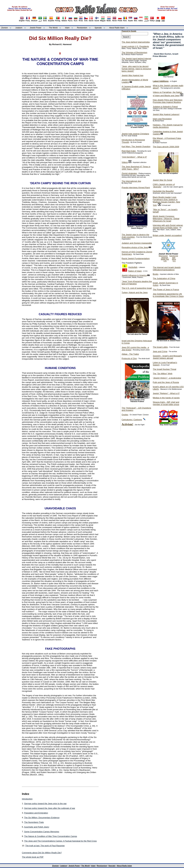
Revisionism (82, 28)
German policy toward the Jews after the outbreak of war (50, 808)
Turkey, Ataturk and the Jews (135, 292)
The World (53, 28)
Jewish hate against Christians (135, 134)
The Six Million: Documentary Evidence (42, 818)
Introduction (27, 799)
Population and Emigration (36, 813)
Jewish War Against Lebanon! (166, 114)
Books (156, 274)
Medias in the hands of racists (166, 398)
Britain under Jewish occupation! (167, 235)
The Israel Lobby (160, 347)
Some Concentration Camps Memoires (42, 832)
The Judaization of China (164, 278)
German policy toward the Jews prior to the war (45, 804)
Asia (174, 258)
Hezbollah (133, 267)
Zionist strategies (129, 173)
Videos (125, 162)
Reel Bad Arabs (129, 151)
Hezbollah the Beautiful (163, 191)
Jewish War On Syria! (163, 180)
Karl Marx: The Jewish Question (136, 147)
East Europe (174, 256)
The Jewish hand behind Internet (136, 59)
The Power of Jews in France (166, 290)
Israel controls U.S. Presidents (135, 46)
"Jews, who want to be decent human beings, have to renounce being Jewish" (136, 69)
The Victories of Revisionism (134, 52)
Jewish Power (36, 28)
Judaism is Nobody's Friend (165, 107)
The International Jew (131, 181)
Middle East (165, 259)
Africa (174, 259)
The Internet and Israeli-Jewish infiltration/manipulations (167, 269)
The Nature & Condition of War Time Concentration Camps (50, 836)
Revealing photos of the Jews (135, 247)
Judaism (19, 28)
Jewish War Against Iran (132, 75)
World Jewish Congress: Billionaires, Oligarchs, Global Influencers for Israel (166, 219)
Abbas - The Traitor (130, 354)
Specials (98, 28)
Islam (67, 28)
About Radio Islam (117, 28)
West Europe (163, 256)
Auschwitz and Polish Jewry (37, 827)
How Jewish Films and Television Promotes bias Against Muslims (168, 101)
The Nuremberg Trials (34, 822)
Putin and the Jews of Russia (166, 382)
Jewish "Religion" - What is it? (166, 393)
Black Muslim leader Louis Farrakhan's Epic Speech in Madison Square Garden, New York (166, 201)
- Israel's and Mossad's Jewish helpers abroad (167, 357)
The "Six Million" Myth (163, 374)
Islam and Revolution (162, 119)
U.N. (165, 261)
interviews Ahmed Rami (136, 188)
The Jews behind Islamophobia (136, 42)
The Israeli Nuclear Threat (164, 369)
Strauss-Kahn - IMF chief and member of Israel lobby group (166, 403)
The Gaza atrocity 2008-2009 (166, 147)
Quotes (125, 415)
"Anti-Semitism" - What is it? (134, 157)
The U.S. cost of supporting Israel (137, 288)
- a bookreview (167, 378)
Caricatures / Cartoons (132, 420)
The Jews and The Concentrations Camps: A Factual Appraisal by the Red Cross (60, 841)
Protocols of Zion (129, 358)
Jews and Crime (160, 351)
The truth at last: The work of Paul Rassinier (45, 846)
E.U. (174, 261)
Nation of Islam (135, 271)
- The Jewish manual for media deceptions (168, 126)
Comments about (42, 853)
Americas (165, 258)
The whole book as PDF (33, 857)
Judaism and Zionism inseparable (137, 243)
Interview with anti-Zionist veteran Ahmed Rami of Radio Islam (168, 226)
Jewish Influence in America (134, 275)
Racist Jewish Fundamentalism (136, 258)
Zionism (5, 28)
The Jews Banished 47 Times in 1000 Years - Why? (136, 168)
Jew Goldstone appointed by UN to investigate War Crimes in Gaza (168, 295)
